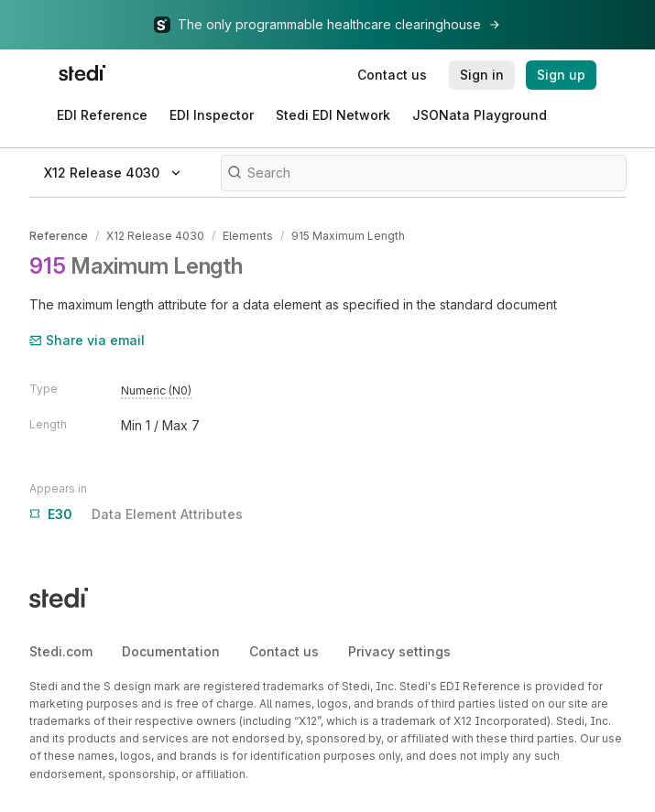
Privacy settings (399, 651)
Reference (59, 236)
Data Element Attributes (136, 514)
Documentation (171, 651)
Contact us (284, 651)
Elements (248, 236)
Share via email (87, 340)
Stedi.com (61, 651)
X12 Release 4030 (155, 236)
